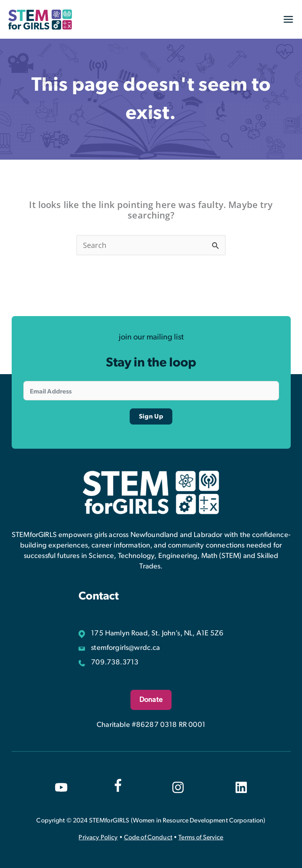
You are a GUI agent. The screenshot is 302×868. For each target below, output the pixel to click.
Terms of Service (201, 837)
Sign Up (151, 416)
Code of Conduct (148, 837)
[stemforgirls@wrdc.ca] (119, 648)
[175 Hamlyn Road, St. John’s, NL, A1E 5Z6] (151, 633)
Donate (151, 700)
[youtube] (61, 787)
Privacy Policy (98, 837)
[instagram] (178, 787)
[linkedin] (241, 787)
